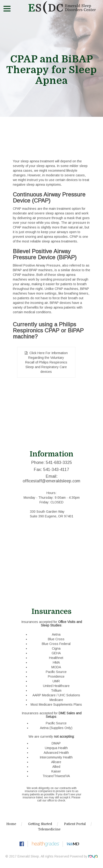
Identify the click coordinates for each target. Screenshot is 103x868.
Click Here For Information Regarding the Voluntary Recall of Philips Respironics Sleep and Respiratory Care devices (46, 362)
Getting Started (40, 824)
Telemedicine (49, 829)
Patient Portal (75, 824)
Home (11, 824)
